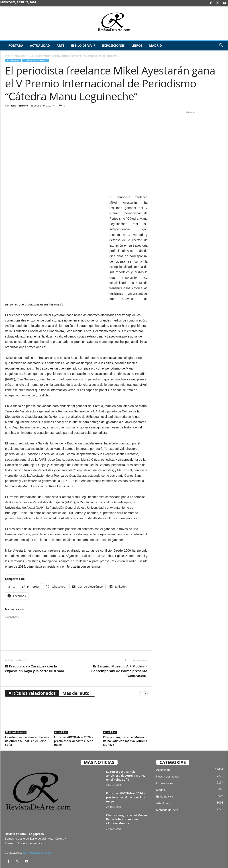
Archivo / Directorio (184, 858)
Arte (60, 45)
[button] (221, 46)
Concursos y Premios (35, 60)
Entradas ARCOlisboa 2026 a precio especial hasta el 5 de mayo (74, 714)
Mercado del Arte (167, 783)
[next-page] (145, 666)
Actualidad (40, 45)
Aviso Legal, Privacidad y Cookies (105, 858)
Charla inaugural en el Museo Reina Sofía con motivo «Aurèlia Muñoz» (125, 714)
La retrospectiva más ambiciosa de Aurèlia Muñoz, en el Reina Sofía (27, 714)
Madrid (156, 45)
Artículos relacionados (32, 666)
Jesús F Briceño (19, 105)
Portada (16, 45)
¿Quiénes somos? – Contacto (198, 863)
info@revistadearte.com (38, 826)
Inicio (8, 56)
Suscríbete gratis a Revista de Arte (148, 858)
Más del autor (77, 666)
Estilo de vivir (83, 45)
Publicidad (206, 858)
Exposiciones (113, 45)
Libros (137, 45)
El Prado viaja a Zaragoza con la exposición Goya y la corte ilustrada (35, 642)
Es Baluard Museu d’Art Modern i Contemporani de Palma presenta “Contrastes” (119, 644)
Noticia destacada (16, 705)
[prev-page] (140, 666)
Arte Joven (163, 776)
